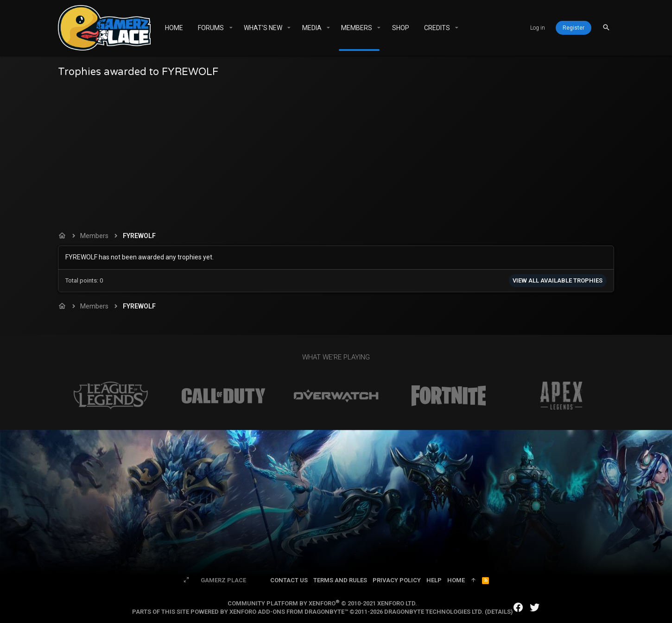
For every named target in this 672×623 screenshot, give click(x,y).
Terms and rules (340, 580)
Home (456, 580)
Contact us (289, 580)
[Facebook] (518, 607)
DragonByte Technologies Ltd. (434, 612)
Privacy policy (397, 580)
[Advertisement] (336, 152)
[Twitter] (535, 607)
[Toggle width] (186, 580)
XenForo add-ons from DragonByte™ (289, 612)
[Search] (606, 28)
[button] (231, 28)
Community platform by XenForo (322, 603)
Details (499, 612)
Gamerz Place (223, 580)
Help (434, 580)
